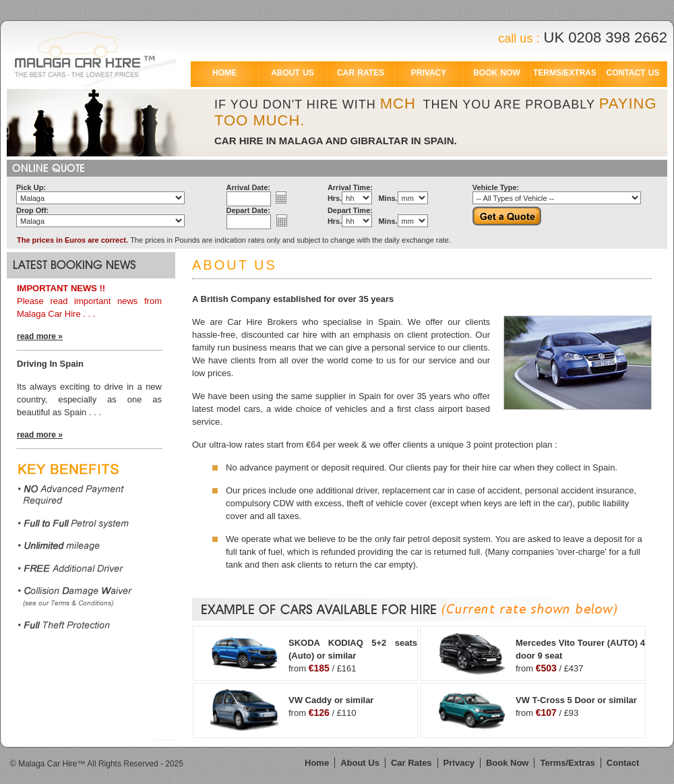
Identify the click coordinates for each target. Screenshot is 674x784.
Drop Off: (32, 210)
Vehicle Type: (496, 187)
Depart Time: (350, 210)
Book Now (508, 763)
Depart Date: (248, 210)
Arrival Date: (248, 187)
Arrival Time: (350, 187)
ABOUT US (293, 73)
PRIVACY (429, 73)
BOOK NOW (497, 73)
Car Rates (411, 763)
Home (317, 763)
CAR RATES (361, 73)
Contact (623, 763)
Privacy (459, 763)
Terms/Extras (567, 763)
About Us (360, 763)
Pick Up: (31, 187)
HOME (224, 73)
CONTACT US (633, 73)
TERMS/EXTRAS (565, 73)
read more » (40, 336)
